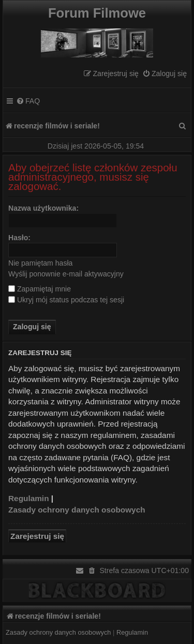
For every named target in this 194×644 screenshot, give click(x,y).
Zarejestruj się (37, 536)
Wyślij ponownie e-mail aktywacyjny (66, 274)
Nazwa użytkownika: (43, 208)
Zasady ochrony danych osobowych (77, 510)
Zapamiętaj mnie (40, 289)
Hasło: (19, 238)
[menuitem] (165, 74)
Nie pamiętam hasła (40, 263)
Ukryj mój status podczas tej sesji (66, 300)
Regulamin (29, 498)
